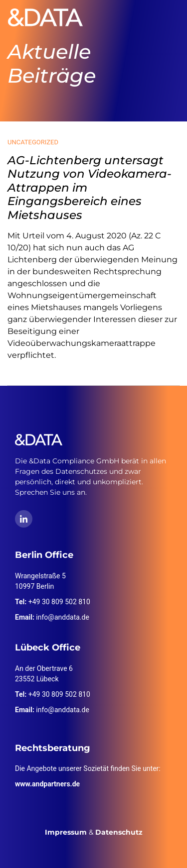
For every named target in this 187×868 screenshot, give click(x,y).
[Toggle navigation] (165, 17)
